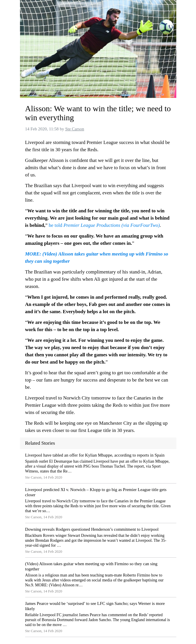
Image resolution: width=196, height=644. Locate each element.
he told (56, 225)
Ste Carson (75, 129)
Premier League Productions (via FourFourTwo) (112, 225)
